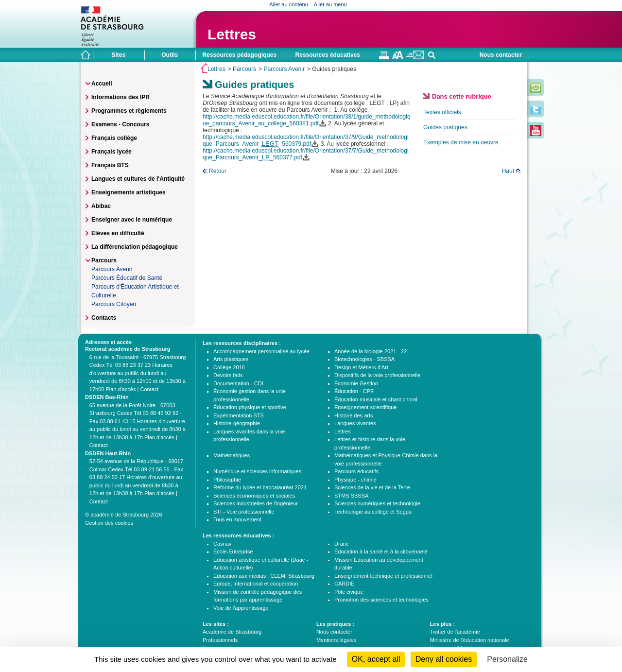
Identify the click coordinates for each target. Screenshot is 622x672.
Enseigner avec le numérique (132, 220)
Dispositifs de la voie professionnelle (377, 375)
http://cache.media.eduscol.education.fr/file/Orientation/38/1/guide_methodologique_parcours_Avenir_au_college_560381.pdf (307, 120)
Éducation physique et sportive (250, 407)
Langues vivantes (355, 423)
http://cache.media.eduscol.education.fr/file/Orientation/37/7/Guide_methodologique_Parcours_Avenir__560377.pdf (306, 154)
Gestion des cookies (109, 523)
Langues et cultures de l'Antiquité (138, 179)
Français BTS (110, 165)
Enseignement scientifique (365, 407)
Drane (342, 544)
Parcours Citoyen (114, 304)
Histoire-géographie (237, 423)
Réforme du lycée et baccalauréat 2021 (260, 487)
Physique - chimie (355, 480)
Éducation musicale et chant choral (376, 399)
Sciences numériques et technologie (377, 503)
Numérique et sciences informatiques (257, 471)
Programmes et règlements (129, 111)
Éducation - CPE (354, 391)
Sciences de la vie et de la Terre (372, 487)
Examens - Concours (120, 124)
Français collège (114, 138)
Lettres (232, 34)
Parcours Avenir (284, 69)
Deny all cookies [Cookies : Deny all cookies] (444, 659)
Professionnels (220, 640)
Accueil (102, 84)
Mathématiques (232, 455)
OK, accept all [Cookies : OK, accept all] (376, 659)
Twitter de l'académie (455, 632)
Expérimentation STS (239, 415)
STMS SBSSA (351, 496)
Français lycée (112, 152)
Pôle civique (349, 592)
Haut (508, 171)
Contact (149, 389)
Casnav (222, 544)
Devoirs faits (228, 375)
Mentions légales (337, 640)
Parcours (244, 69)
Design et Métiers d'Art (361, 367)
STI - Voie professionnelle (244, 512)
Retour (218, 171)
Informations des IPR (121, 97)
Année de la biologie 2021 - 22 (371, 351)
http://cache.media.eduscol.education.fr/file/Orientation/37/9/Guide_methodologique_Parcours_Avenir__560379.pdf (306, 140)
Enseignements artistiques (129, 192)
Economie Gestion (356, 383)
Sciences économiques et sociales (254, 496)
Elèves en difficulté (118, 233)
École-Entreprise (233, 551)
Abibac (101, 206)
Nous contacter (501, 55)
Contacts (104, 318)
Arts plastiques (231, 359)
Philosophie (227, 480)
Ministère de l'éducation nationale (470, 640)
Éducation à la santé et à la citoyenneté (381, 551)
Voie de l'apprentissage (241, 608)
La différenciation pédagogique (135, 247)
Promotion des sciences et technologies (381, 600)
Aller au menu (330, 4)
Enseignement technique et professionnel (383, 576)
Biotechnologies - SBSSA (364, 359)
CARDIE (345, 584)
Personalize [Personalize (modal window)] (507, 659)
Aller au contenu (289, 4)
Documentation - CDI (238, 383)
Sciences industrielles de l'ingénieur (256, 503)
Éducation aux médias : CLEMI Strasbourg (264, 576)
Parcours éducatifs (356, 471)
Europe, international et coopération (256, 584)
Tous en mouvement (237, 519)
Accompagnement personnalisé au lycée (261, 351)
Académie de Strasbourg (232, 632)
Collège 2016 (229, 367)
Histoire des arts (354, 415)
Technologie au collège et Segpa (373, 512)
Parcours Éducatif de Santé (127, 278)
